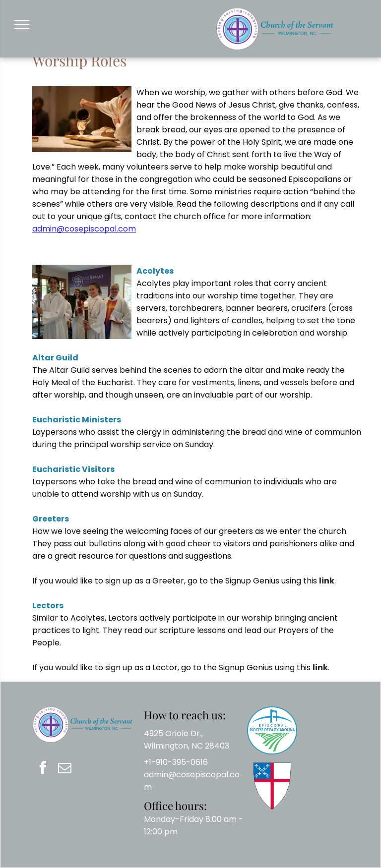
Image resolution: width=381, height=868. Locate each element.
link (327, 581)
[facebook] (43, 769)
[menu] (22, 24)
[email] (64, 769)
